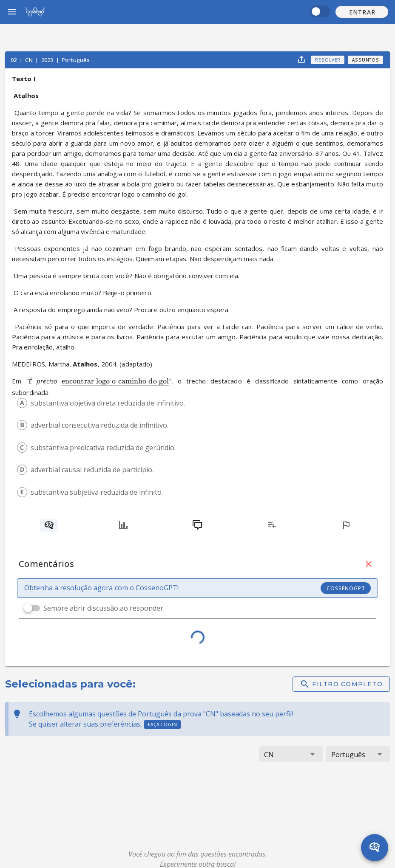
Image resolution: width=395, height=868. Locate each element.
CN (29, 60)
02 (14, 60)
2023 (48, 60)
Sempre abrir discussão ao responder (103, 608)
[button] (362, 12)
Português (76, 60)
